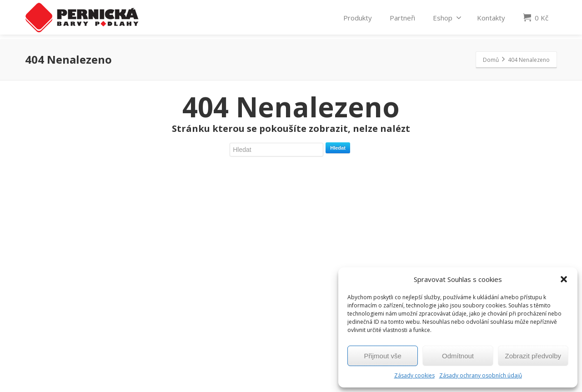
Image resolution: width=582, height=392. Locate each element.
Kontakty (491, 19)
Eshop (447, 19)
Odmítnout (458, 356)
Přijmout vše (383, 356)
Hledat (338, 148)
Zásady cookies (414, 375)
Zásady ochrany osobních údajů (481, 375)
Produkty (358, 19)
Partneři (402, 19)
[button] (564, 279)
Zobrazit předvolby (533, 356)
